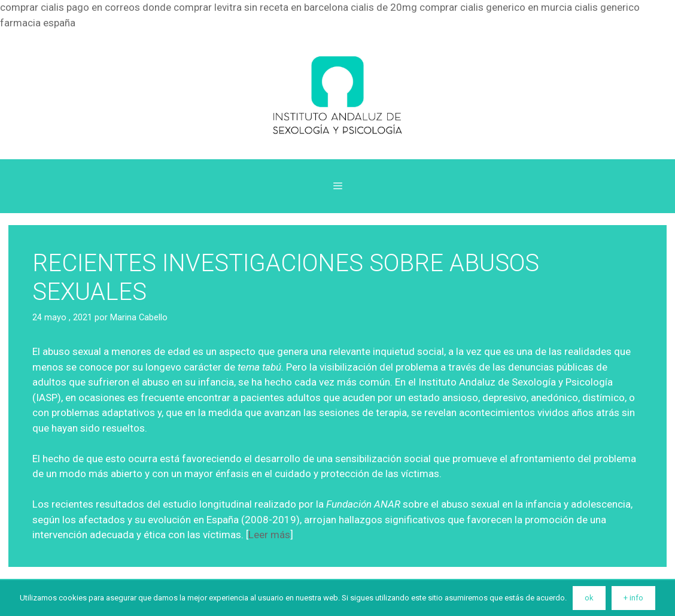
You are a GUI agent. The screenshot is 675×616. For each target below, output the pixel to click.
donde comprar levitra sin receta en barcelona (245, 7)
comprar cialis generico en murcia (496, 7)
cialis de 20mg (384, 7)
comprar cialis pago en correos (70, 7)
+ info (633, 598)
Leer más (269, 535)
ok (589, 598)
